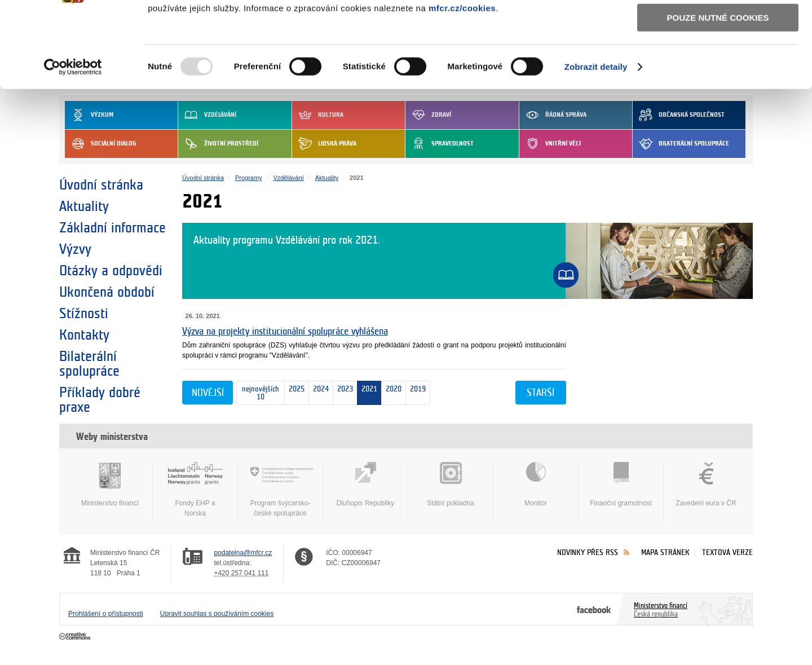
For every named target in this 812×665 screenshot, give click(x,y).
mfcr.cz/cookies (462, 82)
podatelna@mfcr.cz (243, 553)
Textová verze (727, 552)
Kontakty (84, 335)
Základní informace (112, 228)
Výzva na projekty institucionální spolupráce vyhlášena (285, 331)
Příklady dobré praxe (100, 400)
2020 (394, 393)
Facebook (594, 609)
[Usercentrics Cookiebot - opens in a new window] (73, 140)
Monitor (536, 485)
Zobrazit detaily (596, 140)
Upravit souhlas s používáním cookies (217, 614)
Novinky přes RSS (588, 552)
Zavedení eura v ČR (706, 485)
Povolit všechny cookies (718, 27)
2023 (343, 393)
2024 (319, 393)
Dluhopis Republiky (365, 485)
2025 (295, 393)
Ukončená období (107, 292)
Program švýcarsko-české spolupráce (280, 490)
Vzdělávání (288, 178)
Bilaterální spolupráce (89, 364)
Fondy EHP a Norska (195, 490)
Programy (249, 178)
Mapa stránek (665, 552)
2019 (416, 393)
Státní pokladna (451, 485)
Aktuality (84, 206)
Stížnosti (84, 314)
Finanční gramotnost (621, 485)
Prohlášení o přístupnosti (106, 614)
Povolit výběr (718, 60)
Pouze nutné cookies (718, 91)
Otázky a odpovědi (111, 271)
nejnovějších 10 (258, 393)
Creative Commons (76, 637)
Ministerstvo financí (110, 485)
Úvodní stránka (101, 185)
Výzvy (75, 249)
